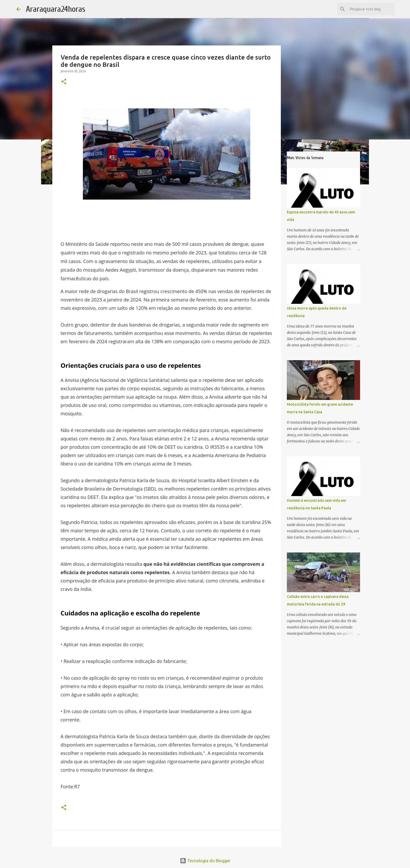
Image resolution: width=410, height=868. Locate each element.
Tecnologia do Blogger (205, 861)
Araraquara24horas (56, 9)
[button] (64, 82)
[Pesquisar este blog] (367, 9)
